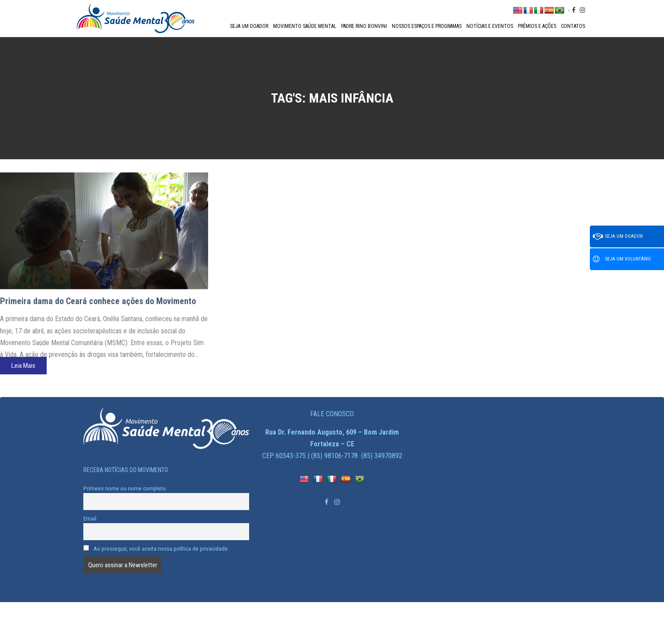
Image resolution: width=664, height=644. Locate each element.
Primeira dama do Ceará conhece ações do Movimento (98, 301)
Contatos (573, 26)
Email (90, 518)
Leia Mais (23, 366)
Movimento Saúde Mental (305, 26)
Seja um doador (249, 26)
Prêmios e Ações (537, 26)
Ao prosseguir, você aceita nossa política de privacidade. (156, 548)
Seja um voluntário (622, 259)
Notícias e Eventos (490, 26)
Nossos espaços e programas (427, 26)
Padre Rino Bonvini (364, 26)
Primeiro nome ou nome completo (125, 488)
